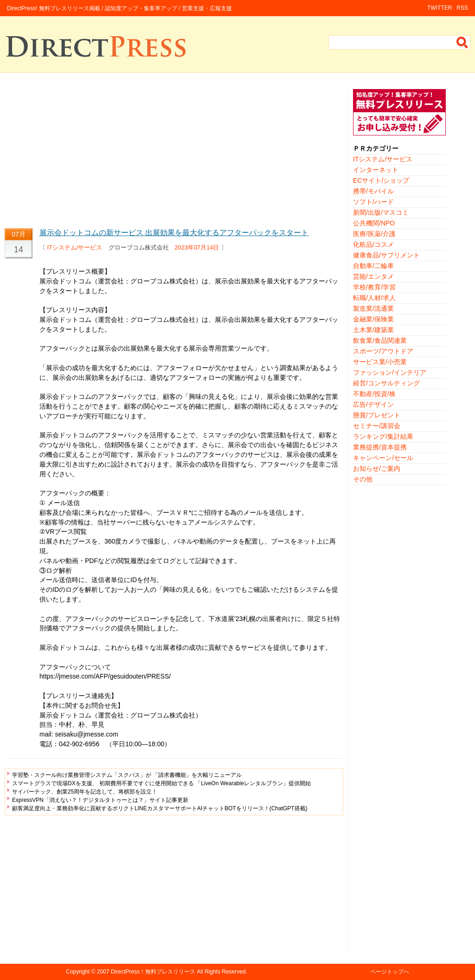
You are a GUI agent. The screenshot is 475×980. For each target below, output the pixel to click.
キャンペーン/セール (383, 458)
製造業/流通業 (373, 308)
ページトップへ (390, 972)
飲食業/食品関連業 (380, 340)
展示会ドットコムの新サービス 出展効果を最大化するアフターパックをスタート (174, 233)
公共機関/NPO (374, 223)
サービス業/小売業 (380, 362)
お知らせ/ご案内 (377, 468)
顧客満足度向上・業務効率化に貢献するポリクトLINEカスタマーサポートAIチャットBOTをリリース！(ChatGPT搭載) (160, 808)
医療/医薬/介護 (374, 234)
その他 (363, 479)
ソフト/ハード (373, 202)
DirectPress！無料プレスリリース (153, 972)
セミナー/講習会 (377, 426)
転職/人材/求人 (374, 298)
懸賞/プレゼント (377, 415)
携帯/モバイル (373, 191)
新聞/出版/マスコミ (381, 212)
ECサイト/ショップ (381, 180)
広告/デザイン (373, 404)
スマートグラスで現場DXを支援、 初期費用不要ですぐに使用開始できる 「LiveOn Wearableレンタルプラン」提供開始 (161, 783)
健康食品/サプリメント (386, 255)
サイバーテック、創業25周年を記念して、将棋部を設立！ (85, 792)
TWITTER (440, 8)
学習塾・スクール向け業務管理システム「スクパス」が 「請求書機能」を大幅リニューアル (127, 775)
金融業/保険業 (373, 319)
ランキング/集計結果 (383, 436)
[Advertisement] (174, 154)
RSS (462, 8)
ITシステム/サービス (75, 247)
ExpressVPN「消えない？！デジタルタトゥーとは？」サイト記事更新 (100, 800)
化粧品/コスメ (373, 244)
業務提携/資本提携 (380, 447)
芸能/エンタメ (373, 276)
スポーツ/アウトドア (383, 351)
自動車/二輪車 (373, 266)
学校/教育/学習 (374, 287)
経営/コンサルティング (386, 383)
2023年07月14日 (197, 247)
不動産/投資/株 (374, 394)
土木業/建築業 (373, 330)
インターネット (376, 170)
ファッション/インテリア (390, 372)
